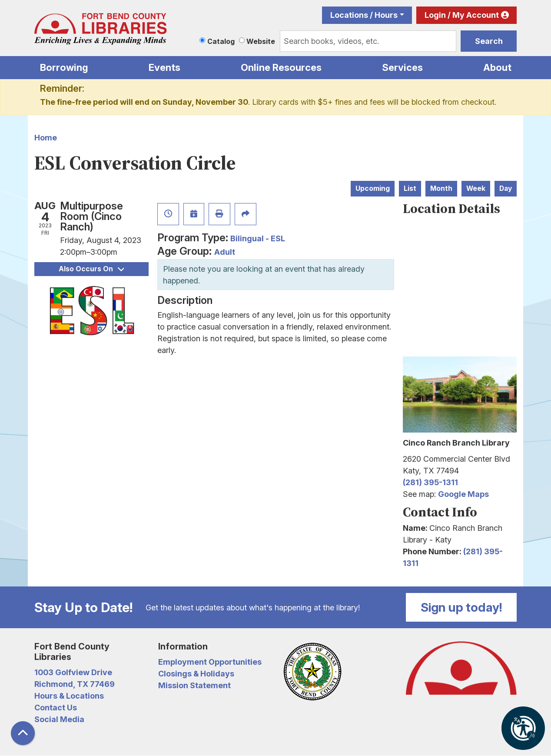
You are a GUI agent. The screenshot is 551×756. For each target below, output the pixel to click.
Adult (225, 252)
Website (261, 41)
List (410, 188)
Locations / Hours (364, 15)
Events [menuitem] (164, 67)
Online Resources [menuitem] (281, 67)
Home (46, 138)
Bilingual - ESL (258, 238)
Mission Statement (194, 685)
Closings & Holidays (196, 674)
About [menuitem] (497, 67)
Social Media (59, 719)
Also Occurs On (91, 269)
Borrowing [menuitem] (64, 67)
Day (506, 188)
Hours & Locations (69, 696)
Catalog (221, 41)
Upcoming (373, 188)
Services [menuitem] (402, 67)
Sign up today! (461, 607)
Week (476, 188)
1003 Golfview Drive (73, 672)
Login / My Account (462, 15)
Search (489, 41)
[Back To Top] (23, 733)
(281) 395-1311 (430, 482)
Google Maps (463, 494)
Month (441, 188)
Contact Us (56, 708)
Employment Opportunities (210, 662)
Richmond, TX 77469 (75, 684)
